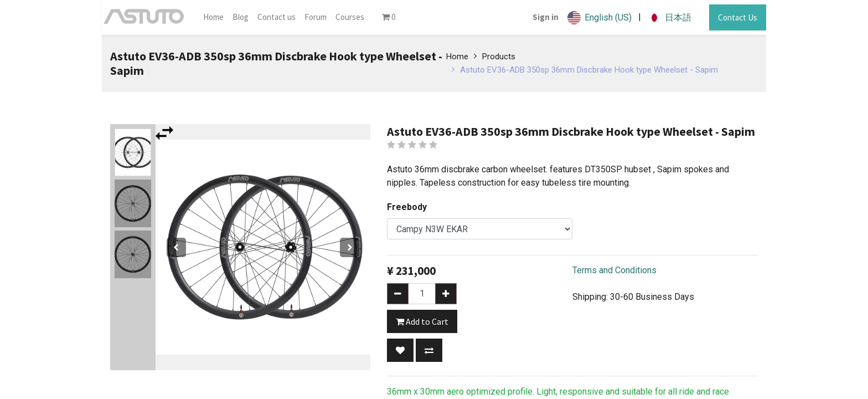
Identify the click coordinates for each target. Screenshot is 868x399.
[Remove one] (398, 294)
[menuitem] (213, 17)
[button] (400, 350)
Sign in (546, 17)
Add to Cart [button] (422, 321)
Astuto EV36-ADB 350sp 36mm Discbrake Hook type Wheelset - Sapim (589, 70)
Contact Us (738, 17)
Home (457, 57)
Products (499, 57)
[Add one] (446, 294)
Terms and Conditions (614, 270)
